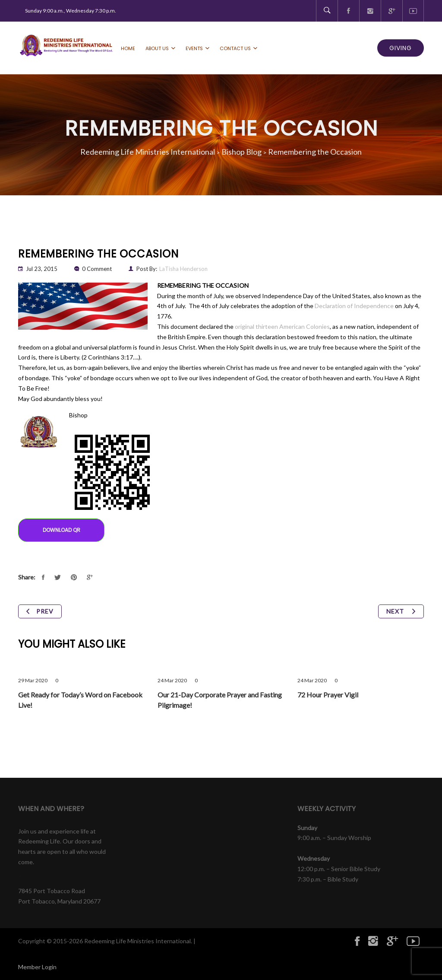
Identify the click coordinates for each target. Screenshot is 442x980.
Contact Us (235, 48)
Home (128, 48)
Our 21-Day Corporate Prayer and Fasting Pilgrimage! (220, 700)
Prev (40, 611)
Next (401, 611)
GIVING (401, 48)
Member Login (37, 967)
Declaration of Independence (354, 306)
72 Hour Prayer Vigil (328, 695)
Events (194, 48)
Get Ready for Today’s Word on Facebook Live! (80, 700)
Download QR (62, 530)
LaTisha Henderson (183, 269)
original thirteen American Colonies (282, 326)
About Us (157, 48)
